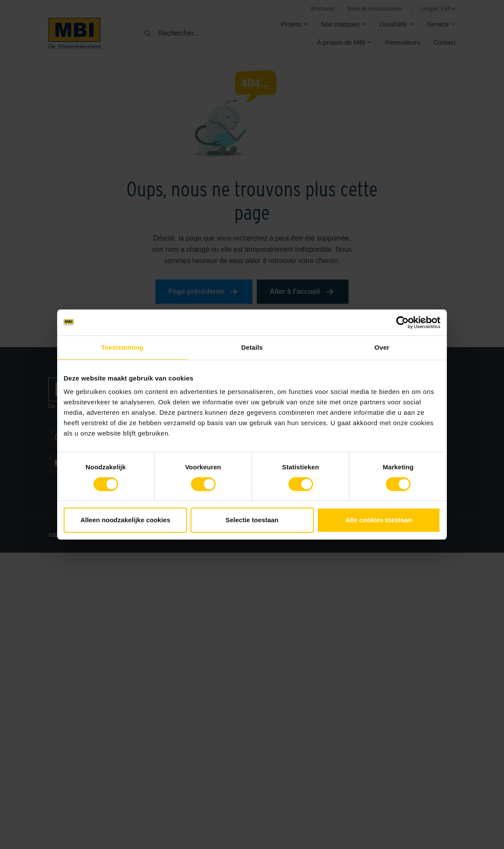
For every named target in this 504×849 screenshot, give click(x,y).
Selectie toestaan (252, 520)
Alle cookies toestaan (379, 520)
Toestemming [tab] (122, 347)
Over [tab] (382, 347)
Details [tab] (252, 347)
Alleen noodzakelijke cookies (126, 520)
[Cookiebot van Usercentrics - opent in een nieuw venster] (402, 322)
